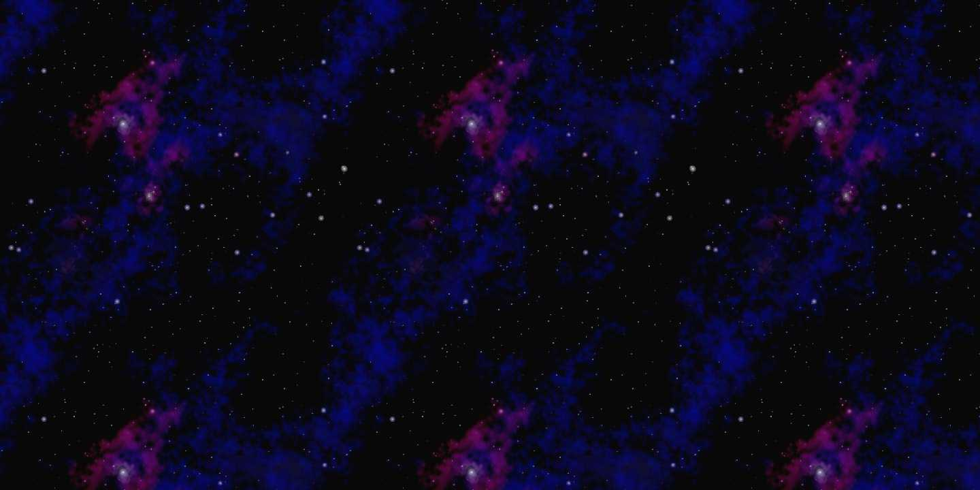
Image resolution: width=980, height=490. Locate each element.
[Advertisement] (490, 26)
